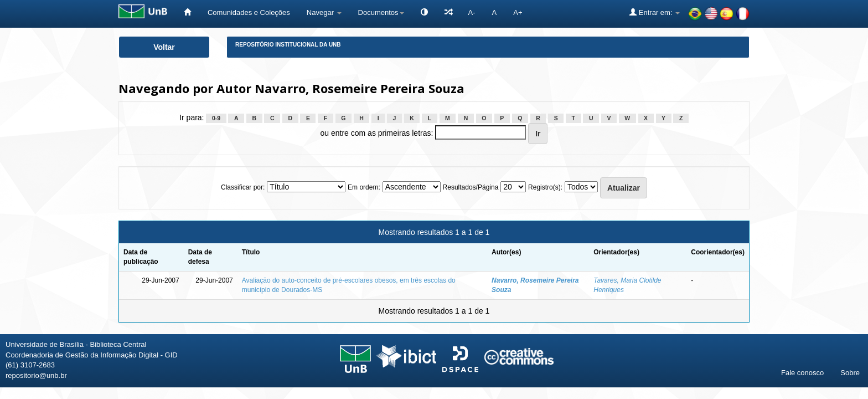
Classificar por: (243, 187)
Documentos (381, 12)
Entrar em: (655, 12)
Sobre (850, 373)
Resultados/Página (471, 187)
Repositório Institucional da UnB (288, 45)
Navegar (324, 12)
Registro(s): (545, 187)
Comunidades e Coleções (249, 12)
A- (472, 12)
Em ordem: (364, 187)
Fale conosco (802, 373)
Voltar (164, 47)
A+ (518, 12)
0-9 (216, 118)
